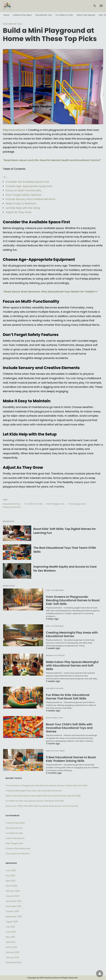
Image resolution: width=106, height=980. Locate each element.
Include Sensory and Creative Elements (31, 199)
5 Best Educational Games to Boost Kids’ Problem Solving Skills (71, 759)
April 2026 (11, 881)
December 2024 (14, 963)
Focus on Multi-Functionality (24, 190)
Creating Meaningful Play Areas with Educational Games (72, 634)
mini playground (77, 504)
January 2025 (12, 957)
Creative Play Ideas (22, 15)
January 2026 (12, 896)
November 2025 (14, 906)
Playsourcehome (12, 507)
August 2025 (12, 922)
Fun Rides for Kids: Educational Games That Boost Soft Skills (68, 697)
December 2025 (14, 901)
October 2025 (12, 911)
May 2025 (10, 937)
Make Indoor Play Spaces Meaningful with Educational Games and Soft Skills (72, 666)
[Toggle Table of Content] (5, 177)
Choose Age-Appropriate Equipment (29, 186)
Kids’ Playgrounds (55, 590)
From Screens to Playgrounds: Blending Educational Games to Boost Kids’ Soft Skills (73, 600)
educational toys (12, 504)
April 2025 (11, 942)
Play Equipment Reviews (18, 854)
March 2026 (11, 886)
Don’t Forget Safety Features (24, 195)
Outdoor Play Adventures (18, 848)
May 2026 (10, 876)
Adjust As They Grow (19, 212)
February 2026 (13, 891)
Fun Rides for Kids (64, 15)
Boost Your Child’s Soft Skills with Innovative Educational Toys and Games (69, 728)
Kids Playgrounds (55, 504)
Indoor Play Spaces (86, 15)
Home (6, 15)
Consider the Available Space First (27, 182)
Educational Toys (44, 15)
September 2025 (14, 917)
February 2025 (13, 952)
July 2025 (10, 927)
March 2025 (11, 947)
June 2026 (11, 870)
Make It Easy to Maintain (21, 203)
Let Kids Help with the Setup (23, 208)
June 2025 (11, 932)
